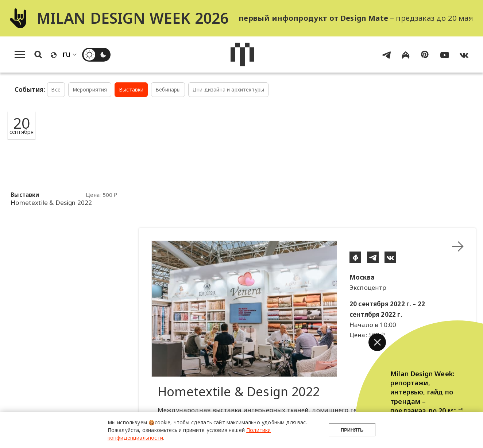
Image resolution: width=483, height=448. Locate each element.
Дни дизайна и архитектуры (228, 89)
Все (56, 89)
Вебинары (168, 89)
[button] (377, 342)
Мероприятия (90, 89)
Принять (352, 430)
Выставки (131, 89)
